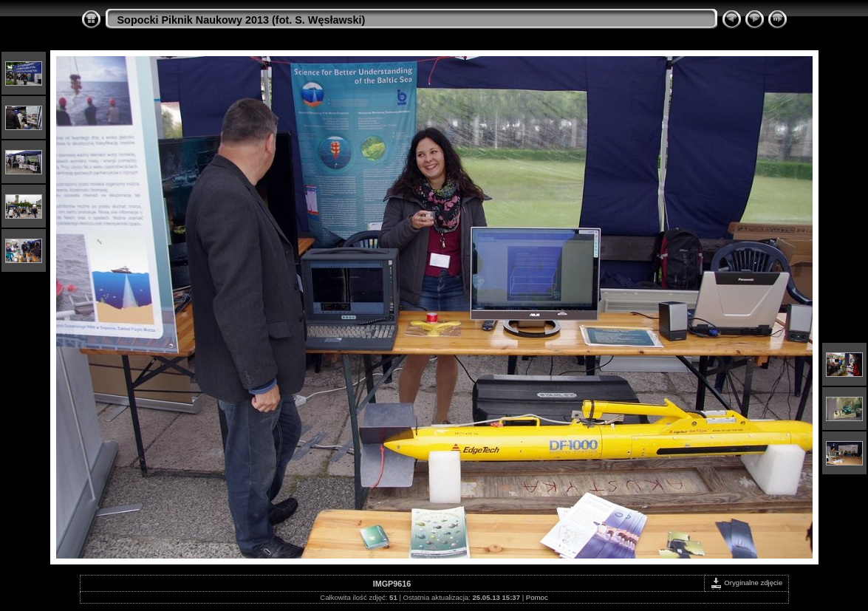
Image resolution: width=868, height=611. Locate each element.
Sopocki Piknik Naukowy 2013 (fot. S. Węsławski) (242, 20)
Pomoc (537, 597)
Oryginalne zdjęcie (746, 583)
